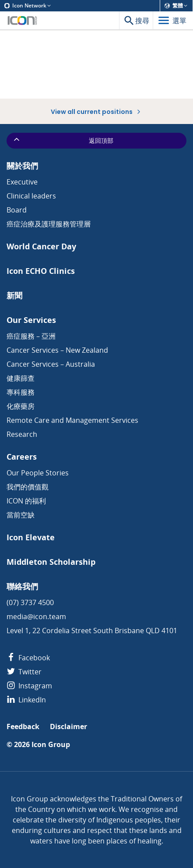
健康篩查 (21, 378)
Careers (22, 457)
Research (22, 434)
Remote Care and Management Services (72, 420)
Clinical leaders (31, 196)
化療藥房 (21, 406)
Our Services (31, 320)
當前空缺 (21, 515)
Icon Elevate (31, 537)
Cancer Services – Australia (51, 364)
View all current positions (96, 112)
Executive (22, 182)
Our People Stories (38, 473)
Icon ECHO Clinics (41, 271)
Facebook (28, 658)
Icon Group (51, 745)
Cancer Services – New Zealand (57, 350)
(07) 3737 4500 (30, 602)
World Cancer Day (41, 246)
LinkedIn (26, 700)
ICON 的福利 (26, 501)
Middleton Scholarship (51, 562)
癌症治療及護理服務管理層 (49, 224)
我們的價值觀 (28, 487)
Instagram (29, 686)
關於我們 (22, 166)
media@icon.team (36, 616)
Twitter (24, 672)
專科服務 (21, 392)
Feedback (23, 727)
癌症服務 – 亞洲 (31, 336)
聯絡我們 (22, 586)
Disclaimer (68, 727)
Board (17, 210)
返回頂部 (63, 140)
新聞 (14, 296)
